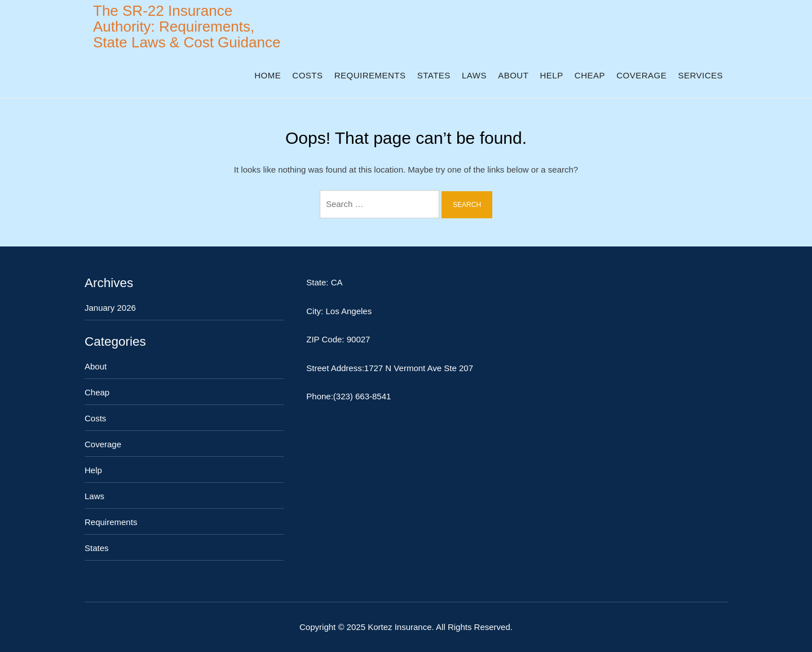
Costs (307, 75)
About (513, 75)
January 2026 (110, 308)
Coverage (641, 75)
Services (700, 75)
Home (268, 75)
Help (551, 75)
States (434, 75)
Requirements (370, 75)
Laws (474, 75)
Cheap (590, 75)
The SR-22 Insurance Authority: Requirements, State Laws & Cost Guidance (187, 27)
